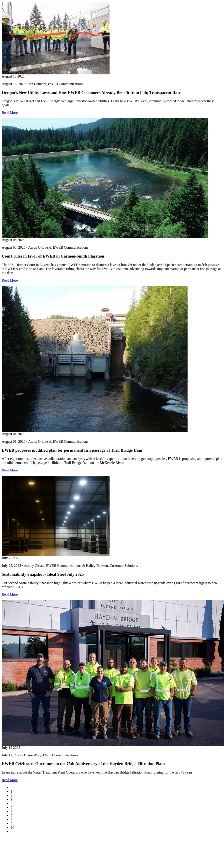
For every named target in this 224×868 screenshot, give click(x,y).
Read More (10, 113)
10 (12, 828)
